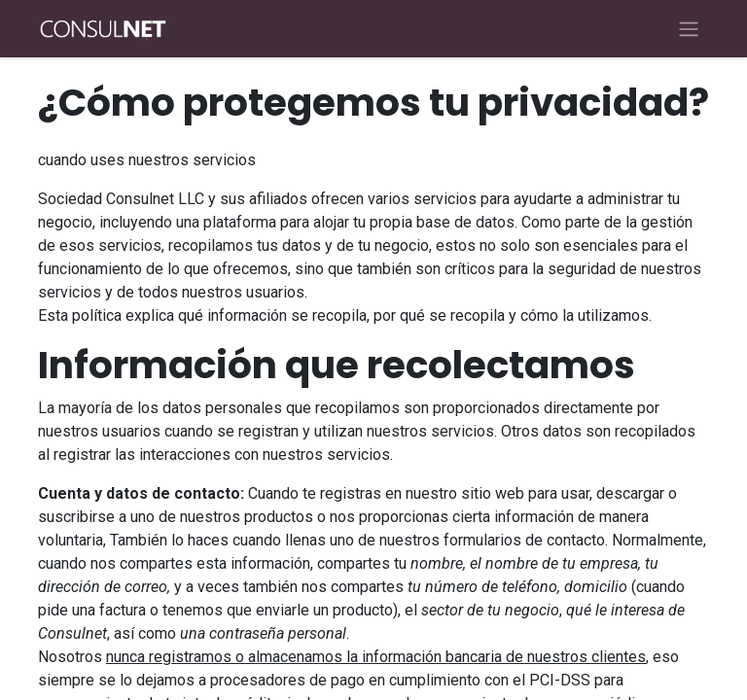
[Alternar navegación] (689, 29)
